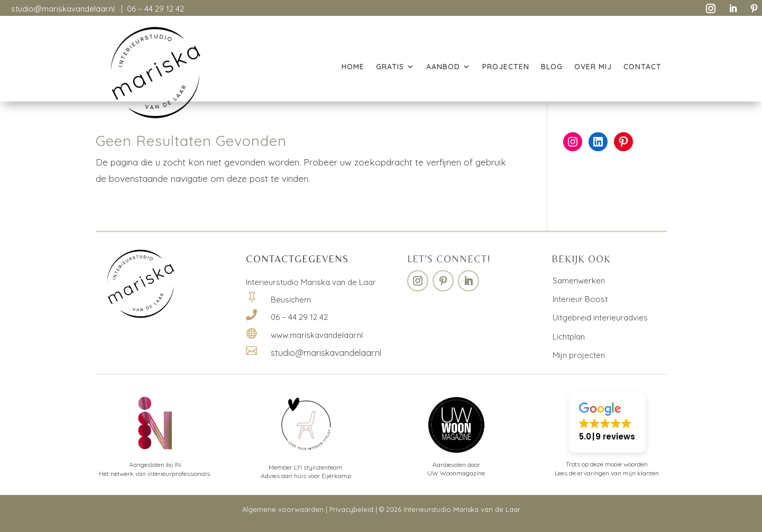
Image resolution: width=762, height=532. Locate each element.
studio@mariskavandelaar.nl (63, 9)
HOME (353, 67)
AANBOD (443, 67)
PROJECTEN (506, 67)
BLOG (552, 67)
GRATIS (390, 67)
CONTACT (642, 67)
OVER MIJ (593, 67)
